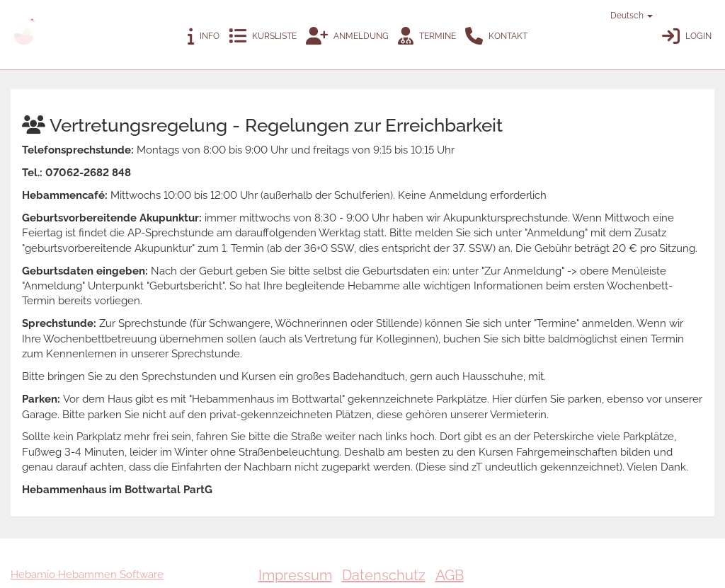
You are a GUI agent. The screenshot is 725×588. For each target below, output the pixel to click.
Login (687, 36)
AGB (450, 575)
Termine (427, 36)
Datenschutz (384, 575)
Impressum (295, 575)
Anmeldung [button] (347, 36)
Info (204, 36)
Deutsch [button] (625, 16)
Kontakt (496, 36)
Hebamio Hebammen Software (87, 575)
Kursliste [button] (263, 36)
